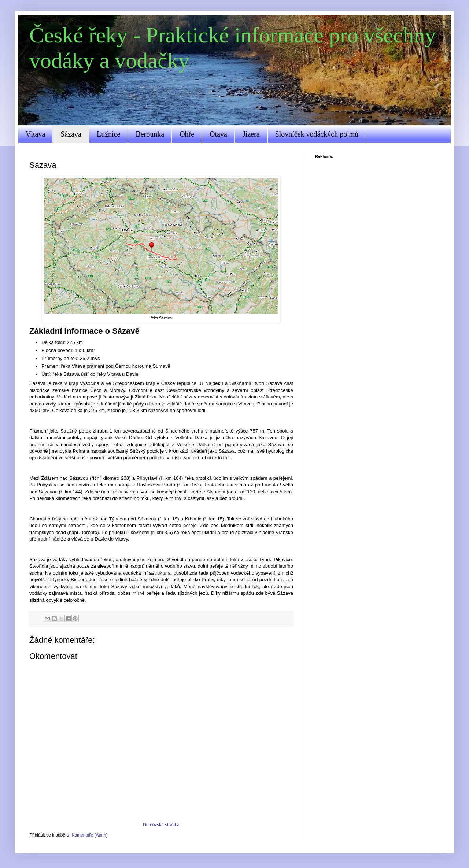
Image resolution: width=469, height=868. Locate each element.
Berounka (150, 134)
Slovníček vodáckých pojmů (317, 134)
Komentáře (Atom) (89, 835)
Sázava (71, 134)
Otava (218, 134)
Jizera (251, 134)
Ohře (187, 134)
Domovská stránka (161, 825)
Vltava (35, 134)
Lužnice (108, 134)
